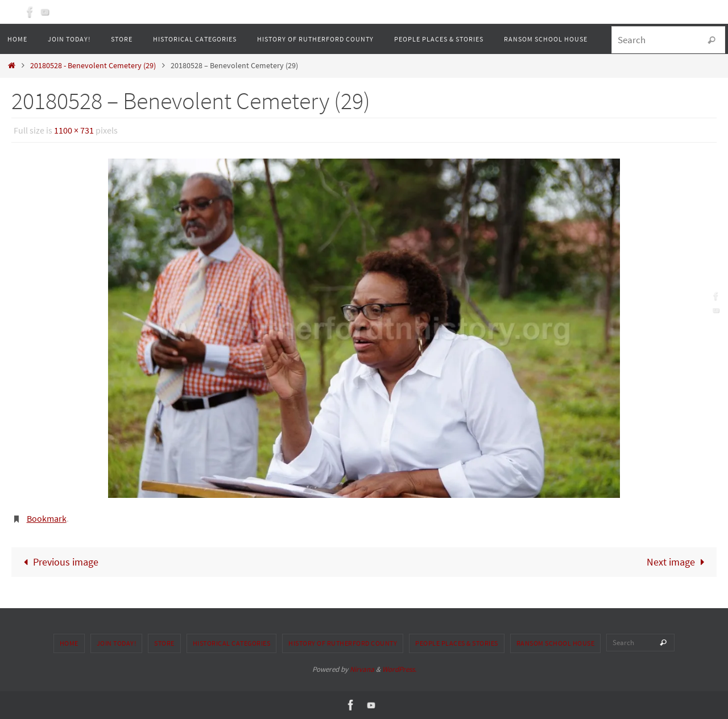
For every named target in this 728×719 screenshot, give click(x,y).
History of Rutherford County (343, 643)
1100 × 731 (74, 130)
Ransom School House (556, 643)
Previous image (58, 562)
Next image (678, 562)
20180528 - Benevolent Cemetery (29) (93, 65)
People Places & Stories (457, 643)
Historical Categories (232, 643)
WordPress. (399, 669)
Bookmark (47, 518)
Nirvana (362, 669)
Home (69, 643)
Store (164, 643)
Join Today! (117, 643)
